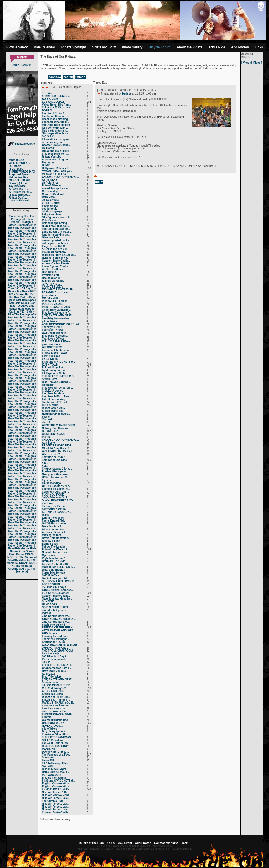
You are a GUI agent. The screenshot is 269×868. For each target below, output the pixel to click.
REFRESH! (16, 166)
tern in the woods (53, 518)
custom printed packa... (57, 240)
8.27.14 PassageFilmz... (57, 763)
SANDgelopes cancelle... (57, 217)
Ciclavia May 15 (52, 191)
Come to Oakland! (53, 194)
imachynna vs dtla (53, 708)
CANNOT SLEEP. (53, 287)
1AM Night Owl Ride (55, 460)
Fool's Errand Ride (54, 521)
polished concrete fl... (56, 122)
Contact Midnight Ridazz (171, 843)
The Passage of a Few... (57, 755)
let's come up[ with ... (55, 128)
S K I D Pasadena (53, 740)
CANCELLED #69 (20, 180)
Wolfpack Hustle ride (55, 720)
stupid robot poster (54, 610)
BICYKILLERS (51, 431)
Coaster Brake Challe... (56, 145)
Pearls (46, 437)
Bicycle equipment (54, 732)
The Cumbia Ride (53, 801)
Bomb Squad (50, 544)
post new (55, 77)
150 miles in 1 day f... (55, 587)
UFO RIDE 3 (49, 272)
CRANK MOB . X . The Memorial (22, 556)
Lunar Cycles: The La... (56, 266)
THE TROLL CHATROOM (57, 651)
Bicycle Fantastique (54, 778)
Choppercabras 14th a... (57, 668)
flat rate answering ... (55, 399)
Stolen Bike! (50, 379)
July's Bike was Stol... (56, 498)
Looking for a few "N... (56, 489)
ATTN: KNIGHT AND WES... (59, 630)
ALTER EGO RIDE (53, 691)
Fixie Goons (22, 549)
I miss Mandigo (51, 483)
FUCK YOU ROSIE (53, 495)
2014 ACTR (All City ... (56, 648)
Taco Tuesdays (19, 306)
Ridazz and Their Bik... (56, 697)
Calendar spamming (55, 223)
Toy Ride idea (17, 186)
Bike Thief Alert (52, 677)
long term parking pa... (56, 235)
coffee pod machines (55, 243)
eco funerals (50, 209)
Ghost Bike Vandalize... (56, 310)
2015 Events (50, 633)
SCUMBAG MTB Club (55, 564)
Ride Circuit (49, 220)
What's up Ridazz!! (54, 570)
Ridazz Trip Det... (19, 195)
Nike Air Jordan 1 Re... (56, 792)
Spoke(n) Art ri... (19, 183)
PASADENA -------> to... (56, 292)
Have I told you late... (55, 671)
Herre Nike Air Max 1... (56, 772)
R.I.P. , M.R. (16, 169)
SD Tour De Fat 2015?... (57, 512)
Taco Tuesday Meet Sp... (57, 599)
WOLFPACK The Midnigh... (59, 451)
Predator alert (51, 275)
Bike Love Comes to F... (57, 313)
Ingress (47, 613)
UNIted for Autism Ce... (56, 477)
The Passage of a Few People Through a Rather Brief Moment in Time (22, 222)
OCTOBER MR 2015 (54, 333)
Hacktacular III (51, 278)
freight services (52, 214)
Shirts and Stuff (104, 47)
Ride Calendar (45, 47)
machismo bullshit (54, 625)
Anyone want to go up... (57, 160)
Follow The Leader (54, 547)
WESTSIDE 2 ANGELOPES (59, 425)
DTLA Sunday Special (56, 151)
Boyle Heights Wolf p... (56, 538)
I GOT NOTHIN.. (52, 584)
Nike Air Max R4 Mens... (57, 795)
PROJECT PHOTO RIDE (57, 446)
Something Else (19, 216)
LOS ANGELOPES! (54, 102)
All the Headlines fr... (55, 269)
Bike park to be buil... (55, 336)
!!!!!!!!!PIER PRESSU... (56, 96)
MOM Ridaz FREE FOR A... (58, 567)
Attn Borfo (48, 443)
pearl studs (49, 295)
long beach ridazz (53, 394)
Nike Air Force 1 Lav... (56, 552)
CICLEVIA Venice (53, 391)
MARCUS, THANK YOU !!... (59, 703)
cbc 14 (46, 422)
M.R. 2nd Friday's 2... (55, 688)
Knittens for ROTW (54, 642)
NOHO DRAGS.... (53, 726)
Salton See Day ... (20, 177)
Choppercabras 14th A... (57, 469)
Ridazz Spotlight (74, 47)
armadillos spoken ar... (56, 188)
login (16, 65)
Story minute (50, 682)
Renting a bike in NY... (56, 258)
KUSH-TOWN (50, 365)
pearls (46, 417)
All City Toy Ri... (19, 189)
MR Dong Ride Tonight (56, 125)
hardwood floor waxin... (57, 116)
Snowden (48, 758)
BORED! (47, 110)
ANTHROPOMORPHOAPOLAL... (62, 324)
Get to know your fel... (56, 578)
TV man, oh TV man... (55, 506)
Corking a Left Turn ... (56, 492)
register (26, 65)
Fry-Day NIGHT (26, 291)
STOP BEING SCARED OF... (59, 619)
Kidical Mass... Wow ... (56, 353)
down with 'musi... (20, 201)
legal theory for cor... (55, 370)
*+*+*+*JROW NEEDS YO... (59, 500)
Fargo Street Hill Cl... (55, 246)
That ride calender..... (55, 457)
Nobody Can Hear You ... (57, 428)
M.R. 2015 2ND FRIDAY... (57, 342)
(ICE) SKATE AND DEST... (58, 316)
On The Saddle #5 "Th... (57, 486)
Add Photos (240, 47)
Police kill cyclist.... (54, 368)
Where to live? (51, 454)
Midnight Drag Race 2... (57, 448)
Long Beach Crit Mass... (57, 232)
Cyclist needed (51, 555)
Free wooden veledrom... (57, 388)
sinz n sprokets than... (56, 711)
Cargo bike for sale (54, 573)
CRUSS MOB (50, 405)
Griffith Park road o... (55, 524)
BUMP (46, 165)
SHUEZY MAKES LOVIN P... (59, 581)
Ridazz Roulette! (22, 144)
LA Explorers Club (53, 373)
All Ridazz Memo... (20, 192)
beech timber (50, 206)
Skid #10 (47, 766)
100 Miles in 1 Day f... (55, 656)
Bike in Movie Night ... (56, 769)
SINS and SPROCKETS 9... (59, 362)
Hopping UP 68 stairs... (56, 414)
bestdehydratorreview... (57, 318)
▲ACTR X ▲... (51, 284)
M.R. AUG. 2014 (52, 775)
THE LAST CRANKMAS (56, 737)
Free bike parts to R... (55, 154)
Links (259, 47)
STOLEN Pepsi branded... (58, 590)
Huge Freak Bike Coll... (56, 226)
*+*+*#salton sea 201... (56, 249)
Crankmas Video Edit (55, 734)
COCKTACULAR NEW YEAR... (61, 645)
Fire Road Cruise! (53, 113)
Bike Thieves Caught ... (56, 382)
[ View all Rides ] (252, 63)
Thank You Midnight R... (57, 639)
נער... (45, 466)
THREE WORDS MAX (22, 172)
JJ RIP (46, 662)
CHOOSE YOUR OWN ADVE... (61, 177)
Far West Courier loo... (56, 743)
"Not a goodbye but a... (56, 134)
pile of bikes (50, 321)
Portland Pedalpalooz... (56, 472)
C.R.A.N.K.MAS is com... (57, 108)
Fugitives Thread (53, 330)
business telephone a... (56, 350)
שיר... (45, 463)
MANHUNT (49, 749)
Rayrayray (48, 162)
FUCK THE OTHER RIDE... (58, 665)
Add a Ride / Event (119, 843)
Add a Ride (217, 47)
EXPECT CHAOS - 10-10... (58, 714)
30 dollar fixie (50, 200)
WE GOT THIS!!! (52, 347)
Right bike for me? (54, 558)
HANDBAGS (50, 604)
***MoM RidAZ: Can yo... (57, 171)
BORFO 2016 (50, 99)
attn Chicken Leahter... (56, 229)
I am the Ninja (51, 654)
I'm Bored (48, 148)
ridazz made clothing (55, 119)
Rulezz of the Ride (91, 843)
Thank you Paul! (52, 327)
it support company (54, 252)
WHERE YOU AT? (20, 163)
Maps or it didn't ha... (55, 174)
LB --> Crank (50, 359)
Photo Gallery (132, 47)
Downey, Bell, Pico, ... (55, 752)
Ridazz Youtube (52, 157)
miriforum (48, 503)
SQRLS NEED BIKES (55, 607)
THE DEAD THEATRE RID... (59, 376)
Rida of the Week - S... (56, 550)
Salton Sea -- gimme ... (56, 700)
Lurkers (47, 717)
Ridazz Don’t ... (18, 198)
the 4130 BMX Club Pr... (57, 789)
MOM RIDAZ (17, 160)
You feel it (48, 420)
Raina (46, 515)
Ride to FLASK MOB (55, 301)
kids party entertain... (55, 131)
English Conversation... (57, 784)
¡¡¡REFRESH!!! (51, 203)
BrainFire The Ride (54, 561)
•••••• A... (47, 93)
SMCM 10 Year (51, 576)
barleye (127, 94)
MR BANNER (50, 298)
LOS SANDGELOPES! (56, 593)
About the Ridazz (190, 47)
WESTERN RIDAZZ (54, 434)
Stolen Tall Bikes (52, 694)
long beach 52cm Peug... (57, 396)
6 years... (48, 480)
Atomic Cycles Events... (57, 264)
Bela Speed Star (21, 299)
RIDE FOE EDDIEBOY (55, 746)
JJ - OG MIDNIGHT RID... (57, 685)
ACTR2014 (49, 674)
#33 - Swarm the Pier (22, 294)
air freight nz (50, 183)
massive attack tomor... (56, 706)
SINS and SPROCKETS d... (59, 781)
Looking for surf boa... (56, 636)
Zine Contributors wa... (56, 616)
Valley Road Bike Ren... (56, 105)
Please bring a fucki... (55, 659)
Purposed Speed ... (21, 175)
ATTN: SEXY (50, 180)
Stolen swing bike (53, 411)
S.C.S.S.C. (48, 136)
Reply (99, 182)
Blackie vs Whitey (53, 281)
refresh (80, 77)
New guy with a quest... (56, 474)
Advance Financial (54, 532)
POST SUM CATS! (53, 304)
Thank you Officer (53, 339)
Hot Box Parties (19, 297)
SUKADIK (48, 602)
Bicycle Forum (160, 47)
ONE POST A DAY (53, 723)
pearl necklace (51, 344)
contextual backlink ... (56, 509)
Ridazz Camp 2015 (53, 408)
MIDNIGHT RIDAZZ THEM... (59, 290)
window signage (52, 212)
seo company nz (52, 142)
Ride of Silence (51, 186)
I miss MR (48, 760)
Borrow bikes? (51, 541)
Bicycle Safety (17, 47)
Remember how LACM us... (59, 255)
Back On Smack (52, 526)
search (68, 77)
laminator (48, 385)
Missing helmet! (52, 535)
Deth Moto (48, 197)
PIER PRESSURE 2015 (56, 307)
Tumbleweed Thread (55, 402)
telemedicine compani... (57, 139)
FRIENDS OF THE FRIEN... (58, 628)
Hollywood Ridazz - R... (56, 168)
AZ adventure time (53, 529)
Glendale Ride (51, 238)
